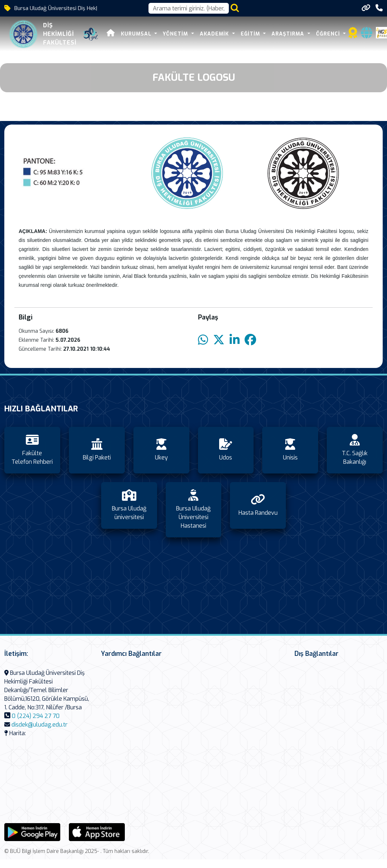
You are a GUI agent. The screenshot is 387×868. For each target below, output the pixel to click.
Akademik (215, 34)
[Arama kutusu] (189, 8)
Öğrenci (329, 34)
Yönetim (176, 34)
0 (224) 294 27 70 (36, 716)
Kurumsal (137, 34)
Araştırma (288, 34)
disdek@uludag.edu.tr (39, 725)
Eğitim (251, 34)
